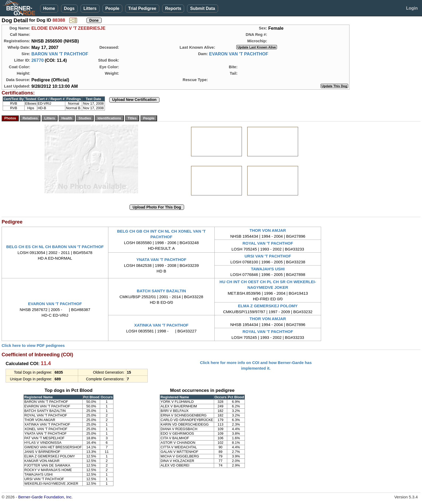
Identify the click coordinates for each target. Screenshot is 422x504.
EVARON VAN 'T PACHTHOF (239, 54)
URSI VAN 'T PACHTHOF (268, 256)
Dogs (69, 8)
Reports (173, 8)
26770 (37, 60)
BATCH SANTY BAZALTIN (161, 291)
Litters (90, 8)
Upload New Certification (134, 100)
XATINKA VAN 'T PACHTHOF (161, 325)
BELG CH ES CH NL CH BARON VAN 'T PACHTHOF (55, 247)
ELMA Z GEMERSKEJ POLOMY (268, 306)
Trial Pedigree (142, 8)
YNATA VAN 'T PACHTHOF (161, 259)
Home (49, 8)
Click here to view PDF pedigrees (33, 345)
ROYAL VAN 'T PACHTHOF (268, 243)
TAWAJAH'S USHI (268, 269)
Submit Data (202, 8)
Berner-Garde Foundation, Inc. (45, 497)
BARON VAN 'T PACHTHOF (60, 54)
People (112, 8)
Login (412, 8)
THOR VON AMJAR (268, 230)
